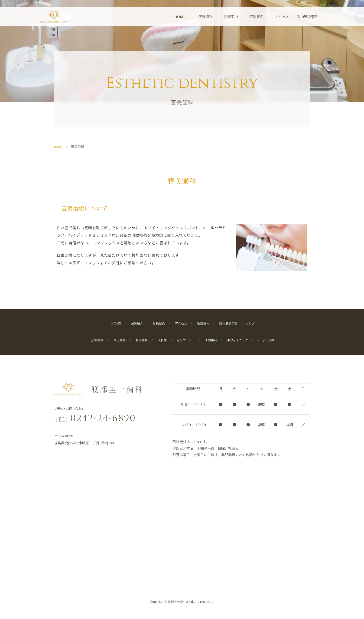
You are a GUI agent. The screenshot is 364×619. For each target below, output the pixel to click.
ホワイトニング (244, 340)
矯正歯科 (111, 340)
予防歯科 (214, 340)
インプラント (185, 340)
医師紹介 (205, 16)
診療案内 (231, 16)
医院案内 (256, 16)
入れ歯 (159, 340)
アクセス (282, 16)
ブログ (259, 323)
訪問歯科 (86, 340)
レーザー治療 (276, 340)
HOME (180, 16)
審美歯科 (136, 340)
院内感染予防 (307, 16)
